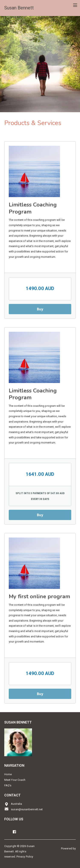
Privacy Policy (25, 857)
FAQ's (8, 785)
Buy (40, 309)
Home (8, 774)
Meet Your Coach (15, 780)
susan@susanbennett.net (23, 809)
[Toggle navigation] (75, 5)
